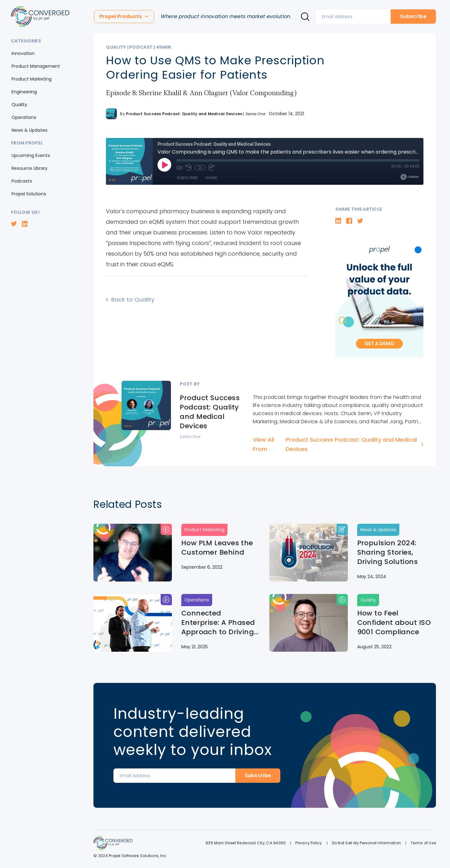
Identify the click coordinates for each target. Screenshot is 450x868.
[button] (124, 17)
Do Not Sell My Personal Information (366, 843)
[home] (40, 17)
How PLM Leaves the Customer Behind (217, 548)
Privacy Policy (309, 843)
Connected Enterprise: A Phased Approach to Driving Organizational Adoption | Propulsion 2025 (220, 623)
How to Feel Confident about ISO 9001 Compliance (394, 623)
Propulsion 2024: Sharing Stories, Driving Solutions (387, 552)
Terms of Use (423, 843)
